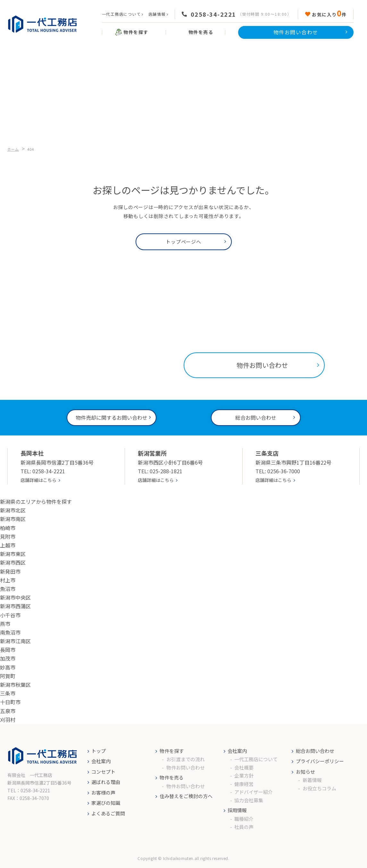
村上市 (8, 580)
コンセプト (103, 772)
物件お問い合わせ (186, 767)
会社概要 (244, 767)
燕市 (5, 624)
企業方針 (244, 775)
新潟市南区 (13, 519)
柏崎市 (8, 528)
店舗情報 (157, 14)
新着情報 (312, 780)
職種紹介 (244, 819)
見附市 (8, 536)
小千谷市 (10, 615)
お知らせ (305, 772)
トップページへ (183, 242)
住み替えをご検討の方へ (186, 796)
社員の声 (244, 827)
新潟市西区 (13, 562)
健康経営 (244, 784)
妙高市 (8, 667)
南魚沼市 (10, 632)
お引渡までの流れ (186, 759)
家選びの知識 (106, 803)
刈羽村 (8, 720)
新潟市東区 (13, 554)
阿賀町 (8, 676)
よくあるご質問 (108, 813)
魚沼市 (8, 589)
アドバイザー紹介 (254, 792)
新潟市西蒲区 (15, 606)
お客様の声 (103, 792)
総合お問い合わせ (315, 751)
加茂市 (8, 658)
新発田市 (10, 571)
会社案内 (101, 761)
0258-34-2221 (213, 14)
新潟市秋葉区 (15, 685)
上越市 (8, 545)
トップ (99, 751)
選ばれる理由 (106, 782)
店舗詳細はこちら (38, 480)
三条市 (8, 693)
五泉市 (8, 711)
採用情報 (237, 810)
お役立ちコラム (319, 788)
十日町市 (10, 702)
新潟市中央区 (15, 597)
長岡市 (8, 650)
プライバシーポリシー (320, 761)
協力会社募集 (249, 800)
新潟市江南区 (15, 641)
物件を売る (172, 777)
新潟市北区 (13, 510)
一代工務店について (121, 14)
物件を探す (172, 751)
